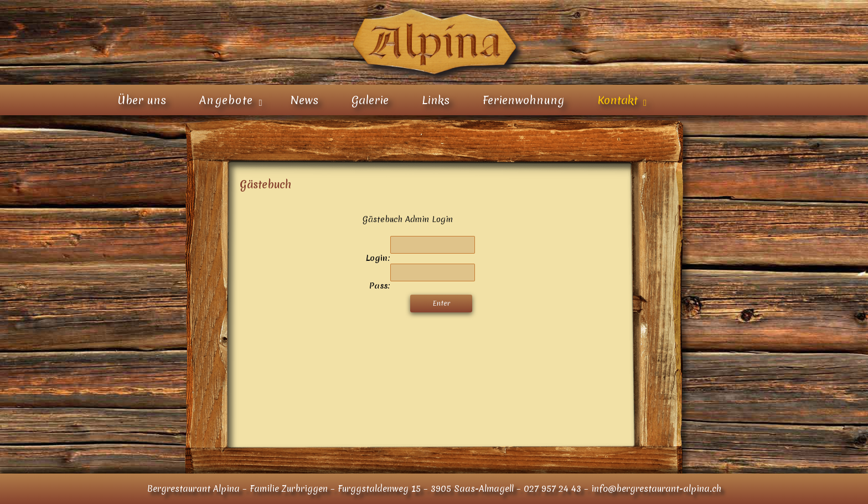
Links (436, 100)
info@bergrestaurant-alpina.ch (656, 488)
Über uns (142, 100)
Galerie (370, 100)
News (304, 100)
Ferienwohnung (523, 100)
